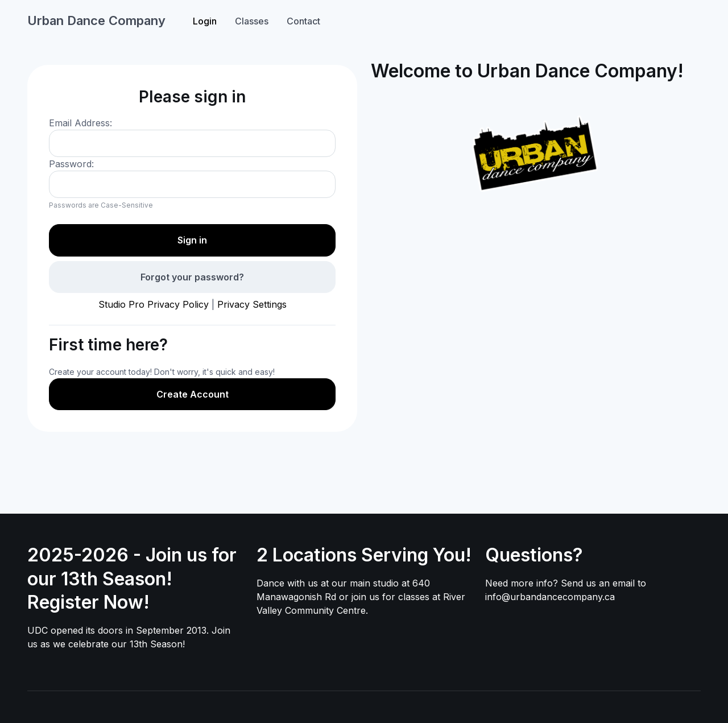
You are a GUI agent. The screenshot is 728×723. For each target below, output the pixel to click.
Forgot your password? (192, 277)
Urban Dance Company (96, 20)
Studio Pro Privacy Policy (154, 304)
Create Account (193, 394)
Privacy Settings (252, 304)
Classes (252, 21)
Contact (303, 21)
